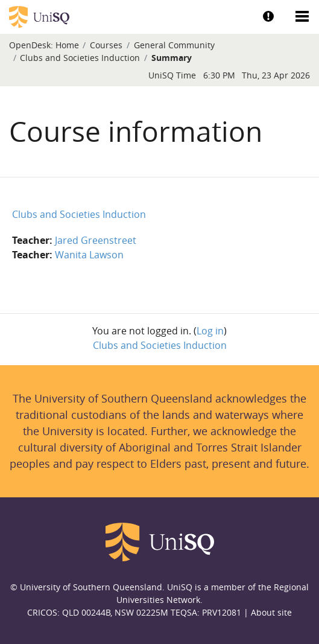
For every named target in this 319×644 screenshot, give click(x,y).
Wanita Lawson (89, 255)
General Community (174, 45)
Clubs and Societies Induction (80, 58)
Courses (106, 45)
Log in (210, 331)
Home (67, 45)
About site (271, 612)
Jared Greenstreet (96, 240)
